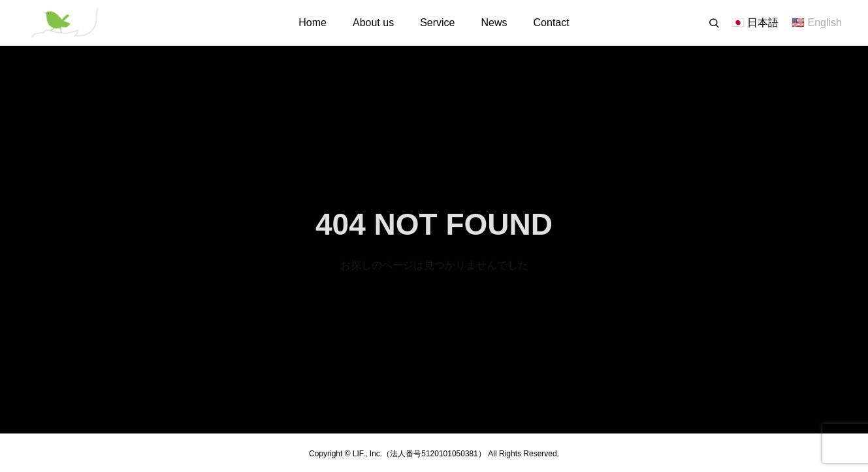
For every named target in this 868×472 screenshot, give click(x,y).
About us (373, 23)
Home (313, 23)
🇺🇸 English (817, 23)
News (494, 23)
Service (437, 23)
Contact (552, 23)
